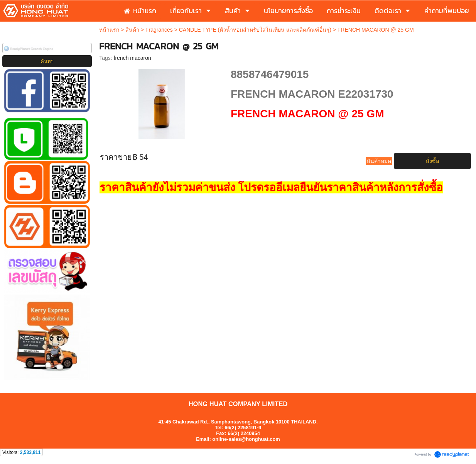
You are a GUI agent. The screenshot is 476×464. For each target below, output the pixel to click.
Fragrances (159, 30)
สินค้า (132, 30)
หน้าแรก (109, 30)
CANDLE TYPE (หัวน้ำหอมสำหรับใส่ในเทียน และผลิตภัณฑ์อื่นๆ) (255, 30)
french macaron (133, 58)
